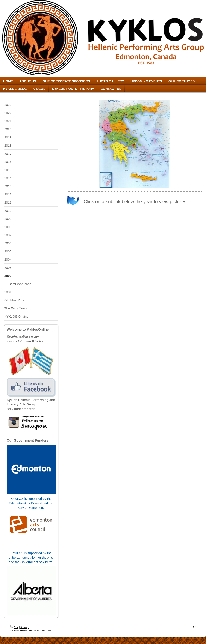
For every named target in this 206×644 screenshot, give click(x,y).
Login (193, 627)
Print (14, 627)
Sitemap (25, 627)
